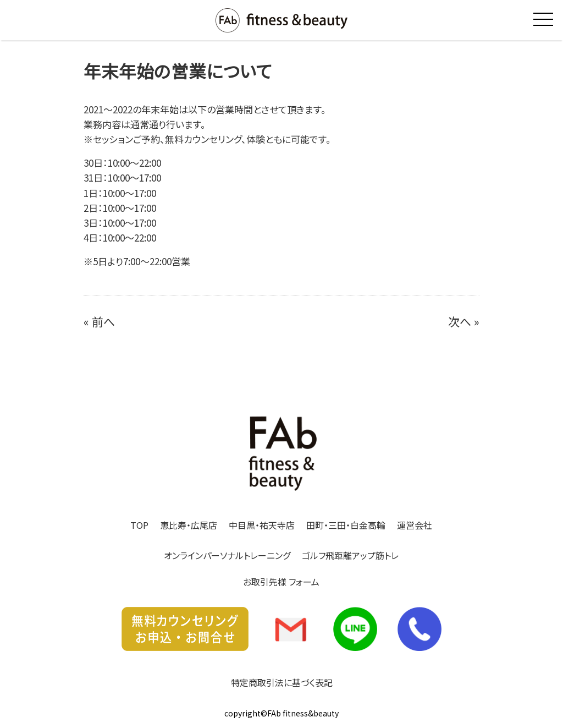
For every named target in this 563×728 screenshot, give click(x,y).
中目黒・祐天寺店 (262, 525)
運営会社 (415, 525)
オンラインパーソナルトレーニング (227, 555)
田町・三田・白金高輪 (346, 525)
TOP (139, 525)
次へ (460, 321)
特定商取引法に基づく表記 (282, 682)
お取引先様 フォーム (281, 582)
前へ (103, 321)
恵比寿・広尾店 (189, 525)
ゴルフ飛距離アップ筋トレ (350, 555)
